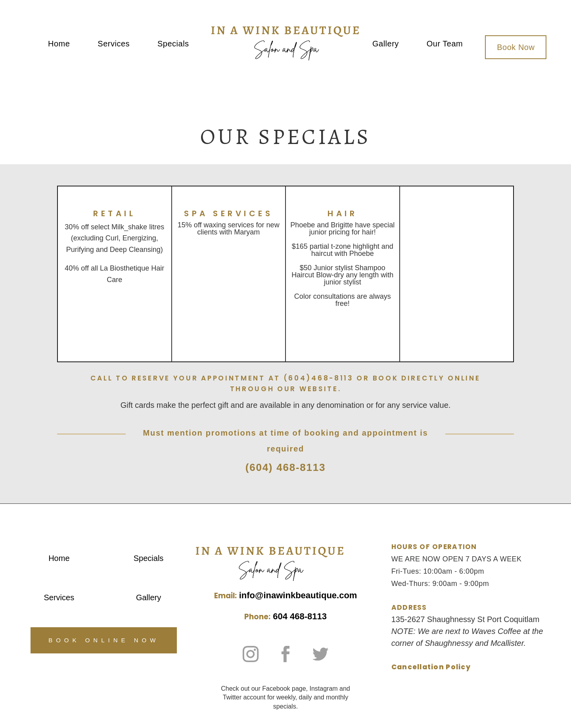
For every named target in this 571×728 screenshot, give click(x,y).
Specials (173, 44)
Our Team (445, 44)
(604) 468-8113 (285, 467)
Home (59, 44)
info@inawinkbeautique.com (298, 595)
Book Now (516, 47)
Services (114, 44)
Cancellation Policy (431, 667)
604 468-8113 (300, 616)
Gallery (386, 44)
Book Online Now (104, 640)
